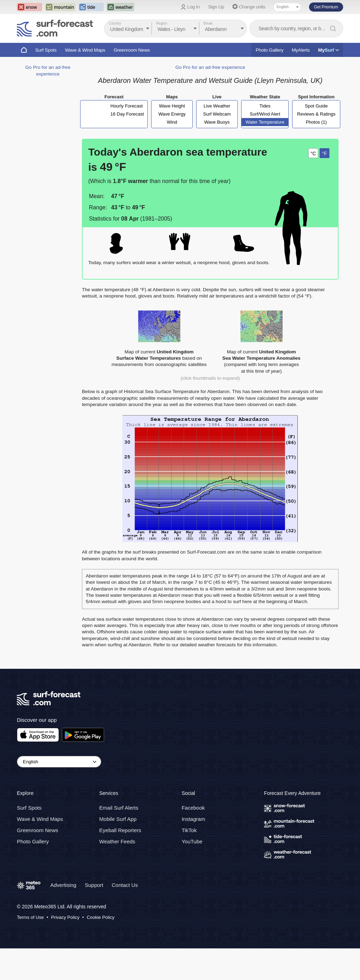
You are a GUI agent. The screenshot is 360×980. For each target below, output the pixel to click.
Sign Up (216, 7)
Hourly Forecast (127, 106)
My (329, 50)
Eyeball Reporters (120, 830)
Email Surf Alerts (119, 808)
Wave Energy (172, 114)
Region (162, 23)
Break (208, 23)
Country (115, 23)
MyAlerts (301, 50)
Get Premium (326, 7)
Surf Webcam (217, 114)
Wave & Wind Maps (85, 50)
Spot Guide (316, 106)
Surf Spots (46, 50)
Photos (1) (316, 122)
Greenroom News (132, 50)
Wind (172, 122)
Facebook (193, 808)
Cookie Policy (101, 917)
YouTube (192, 841)
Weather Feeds (117, 841)
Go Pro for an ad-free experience (210, 67)
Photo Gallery (269, 50)
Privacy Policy (65, 917)
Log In (194, 7)
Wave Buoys (217, 122)
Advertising (63, 885)
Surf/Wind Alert (265, 114)
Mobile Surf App (118, 819)
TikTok (189, 830)
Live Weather (217, 106)
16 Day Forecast (127, 114)
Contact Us (125, 885)
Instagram (194, 819)
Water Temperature (265, 122)
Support (94, 885)
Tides (265, 106)
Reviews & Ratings (316, 114)
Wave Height (172, 106)
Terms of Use (30, 917)
